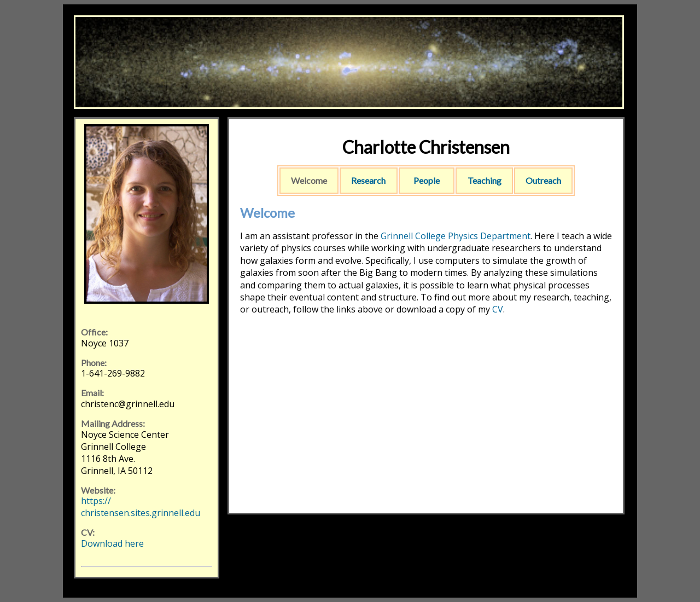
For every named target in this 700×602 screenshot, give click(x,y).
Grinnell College (413, 236)
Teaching (485, 180)
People (427, 180)
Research (368, 180)
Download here (112, 543)
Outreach (543, 180)
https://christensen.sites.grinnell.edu (141, 507)
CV (498, 309)
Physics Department (489, 236)
